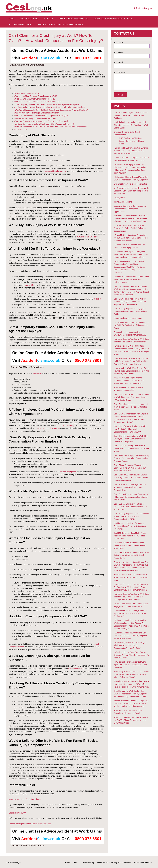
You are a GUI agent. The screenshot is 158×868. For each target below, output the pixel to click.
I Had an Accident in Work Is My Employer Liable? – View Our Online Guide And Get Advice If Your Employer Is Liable (131, 361)
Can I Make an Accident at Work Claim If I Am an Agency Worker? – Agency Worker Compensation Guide (131, 478)
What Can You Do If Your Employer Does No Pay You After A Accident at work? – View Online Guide (131, 720)
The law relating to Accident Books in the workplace (30, 824)
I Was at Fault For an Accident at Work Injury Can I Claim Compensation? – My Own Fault (130, 665)
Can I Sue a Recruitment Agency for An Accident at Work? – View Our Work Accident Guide (130, 487)
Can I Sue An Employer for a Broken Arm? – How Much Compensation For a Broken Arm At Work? (131, 497)
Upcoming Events (29, 19)
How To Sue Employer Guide (73, 19)
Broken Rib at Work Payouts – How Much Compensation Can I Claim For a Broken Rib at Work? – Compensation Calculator (131, 218)
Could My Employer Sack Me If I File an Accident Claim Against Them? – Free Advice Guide (130, 536)
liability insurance (75, 669)
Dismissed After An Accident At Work (113, 19)
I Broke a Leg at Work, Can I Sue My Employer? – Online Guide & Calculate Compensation (130, 228)
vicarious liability (67, 425)
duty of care (37, 374)
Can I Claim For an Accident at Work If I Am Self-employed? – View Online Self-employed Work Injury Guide (130, 302)
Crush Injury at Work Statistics (26, 93)
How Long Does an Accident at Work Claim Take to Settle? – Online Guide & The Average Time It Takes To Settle (132, 597)
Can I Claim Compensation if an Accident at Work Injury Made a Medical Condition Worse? (131, 407)
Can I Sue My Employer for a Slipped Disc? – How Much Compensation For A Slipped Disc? (130, 507)
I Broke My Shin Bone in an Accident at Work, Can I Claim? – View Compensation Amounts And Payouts (131, 238)
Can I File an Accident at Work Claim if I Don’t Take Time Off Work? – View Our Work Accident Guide (130, 468)
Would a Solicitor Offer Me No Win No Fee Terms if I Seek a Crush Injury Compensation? (51, 127)
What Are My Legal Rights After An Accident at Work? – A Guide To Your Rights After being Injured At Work (129, 381)
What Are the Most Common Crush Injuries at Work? (36, 96)
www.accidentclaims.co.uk (56, 171)
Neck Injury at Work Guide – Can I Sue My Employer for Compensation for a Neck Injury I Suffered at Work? (131, 674)
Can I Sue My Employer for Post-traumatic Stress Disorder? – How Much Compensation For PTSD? (131, 516)
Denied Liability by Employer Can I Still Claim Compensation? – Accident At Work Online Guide (131, 125)
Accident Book (31, 285)
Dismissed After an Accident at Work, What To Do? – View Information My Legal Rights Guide (132, 555)
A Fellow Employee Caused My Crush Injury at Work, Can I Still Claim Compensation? (49, 107)
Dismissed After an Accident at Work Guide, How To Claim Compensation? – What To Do (130, 545)
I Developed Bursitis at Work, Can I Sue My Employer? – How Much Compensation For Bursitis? (131, 613)
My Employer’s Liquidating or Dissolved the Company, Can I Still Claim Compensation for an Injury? (132, 191)
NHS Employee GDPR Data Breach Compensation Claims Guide (131, 141)
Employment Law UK (17, 813)
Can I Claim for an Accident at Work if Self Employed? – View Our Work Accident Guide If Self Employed (131, 439)
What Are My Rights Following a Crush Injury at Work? (36, 113)
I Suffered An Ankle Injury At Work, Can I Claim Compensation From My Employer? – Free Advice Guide (131, 636)
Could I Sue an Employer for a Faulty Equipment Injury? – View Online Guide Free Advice (130, 526)
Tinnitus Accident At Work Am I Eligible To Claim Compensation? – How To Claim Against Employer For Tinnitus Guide (131, 703)
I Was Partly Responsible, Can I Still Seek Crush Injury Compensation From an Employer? (51, 110)
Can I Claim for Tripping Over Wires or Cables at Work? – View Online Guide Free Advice (132, 448)
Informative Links (21, 130)
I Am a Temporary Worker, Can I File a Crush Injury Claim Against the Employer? (47, 104)
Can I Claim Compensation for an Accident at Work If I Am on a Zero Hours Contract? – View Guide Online (131, 397)
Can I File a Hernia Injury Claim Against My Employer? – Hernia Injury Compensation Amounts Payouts (132, 458)
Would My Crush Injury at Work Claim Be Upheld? (35, 99)
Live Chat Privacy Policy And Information (131, 184)
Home (11, 19)
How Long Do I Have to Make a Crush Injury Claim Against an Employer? (44, 124)
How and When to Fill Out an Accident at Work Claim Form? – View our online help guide (131, 577)
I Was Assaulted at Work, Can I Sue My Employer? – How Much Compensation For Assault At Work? (132, 655)
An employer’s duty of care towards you (25, 799)
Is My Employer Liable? (21, 25)
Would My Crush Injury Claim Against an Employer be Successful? (41, 121)
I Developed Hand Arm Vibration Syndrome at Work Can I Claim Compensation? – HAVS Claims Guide (132, 151)
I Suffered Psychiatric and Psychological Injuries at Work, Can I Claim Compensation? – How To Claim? (130, 645)
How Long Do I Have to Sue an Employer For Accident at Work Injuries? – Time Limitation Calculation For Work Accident (131, 587)
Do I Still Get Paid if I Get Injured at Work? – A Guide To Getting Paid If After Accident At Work (131, 325)
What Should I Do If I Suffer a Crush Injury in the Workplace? (39, 102)
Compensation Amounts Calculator (128, 318)
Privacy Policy (120, 198)
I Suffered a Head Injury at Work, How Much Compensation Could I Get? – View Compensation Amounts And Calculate (131, 254)
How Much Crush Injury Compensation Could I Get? (35, 118)
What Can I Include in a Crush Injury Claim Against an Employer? (41, 116)
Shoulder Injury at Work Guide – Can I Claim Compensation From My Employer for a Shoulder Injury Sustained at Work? (131, 694)
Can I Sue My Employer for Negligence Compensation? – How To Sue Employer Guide (131, 311)
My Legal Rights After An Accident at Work (61, 25)
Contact (49, 19)
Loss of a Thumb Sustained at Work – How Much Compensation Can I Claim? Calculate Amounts (132, 279)
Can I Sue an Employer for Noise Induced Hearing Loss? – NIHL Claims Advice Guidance (131, 115)
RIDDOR (97, 299)
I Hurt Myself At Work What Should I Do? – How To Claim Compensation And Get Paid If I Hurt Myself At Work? (132, 371)
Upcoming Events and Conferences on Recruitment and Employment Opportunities (130, 209)
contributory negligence (66, 472)
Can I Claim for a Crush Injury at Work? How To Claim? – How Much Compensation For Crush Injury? (130, 429)
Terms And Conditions (123, 202)
